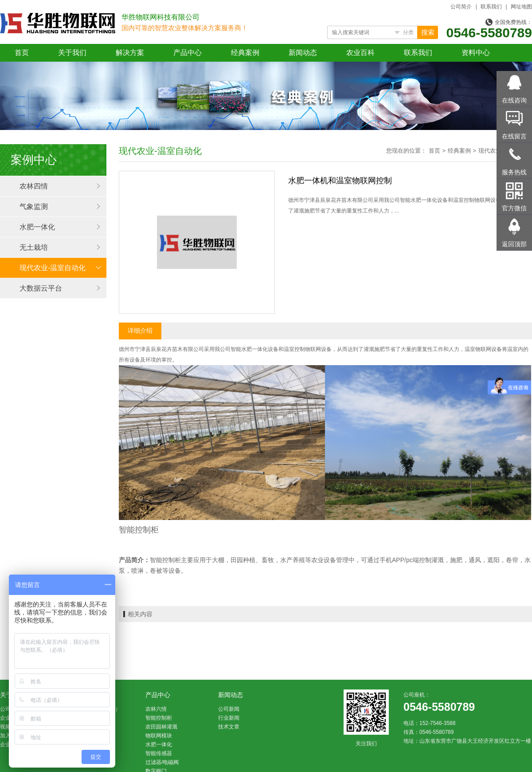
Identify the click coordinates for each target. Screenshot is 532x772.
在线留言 (514, 136)
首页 (22, 53)
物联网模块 (159, 736)
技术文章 (229, 727)
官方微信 (514, 208)
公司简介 (461, 7)
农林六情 (156, 709)
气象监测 (34, 207)
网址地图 (521, 7)
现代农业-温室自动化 (53, 268)
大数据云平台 (41, 288)
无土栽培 (34, 247)
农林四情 (34, 186)
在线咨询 (514, 100)
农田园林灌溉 (161, 727)
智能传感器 (159, 753)
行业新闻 (229, 718)
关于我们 (72, 53)
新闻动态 (303, 53)
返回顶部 (514, 244)
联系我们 (491, 7)
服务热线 (514, 172)
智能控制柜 (159, 718)
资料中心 (476, 53)
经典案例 (245, 53)
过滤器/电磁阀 (162, 762)
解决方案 (130, 53)
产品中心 (188, 53)
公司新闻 (229, 709)
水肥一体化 (37, 227)
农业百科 (360, 53)
